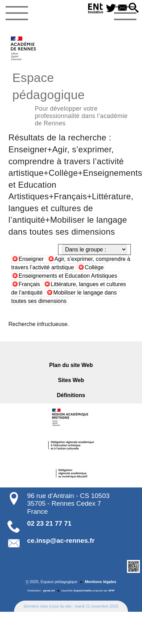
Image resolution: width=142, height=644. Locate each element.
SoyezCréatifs (83, 591)
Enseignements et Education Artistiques (68, 276)
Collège (94, 267)
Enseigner (31, 259)
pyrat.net (49, 591)
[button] (134, 8)
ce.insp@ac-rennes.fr (61, 541)
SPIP (112, 591)
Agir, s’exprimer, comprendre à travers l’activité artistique (71, 263)
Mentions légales (100, 582)
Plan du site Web (71, 365)
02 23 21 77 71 (49, 523)
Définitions (71, 395)
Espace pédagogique (71, 98)
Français (29, 284)
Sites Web (71, 380)
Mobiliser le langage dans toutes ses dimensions (64, 297)
